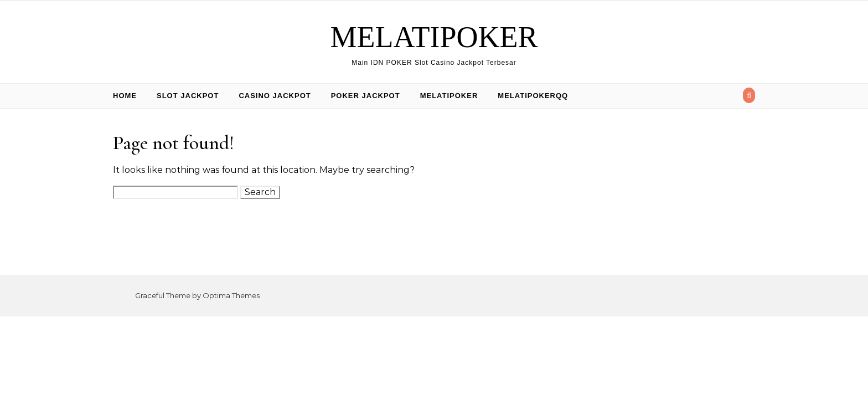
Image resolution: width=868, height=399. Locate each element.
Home (125, 96)
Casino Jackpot (275, 96)
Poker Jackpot (366, 96)
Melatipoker (449, 96)
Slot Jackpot (188, 96)
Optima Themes (231, 295)
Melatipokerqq (533, 96)
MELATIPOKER (434, 37)
